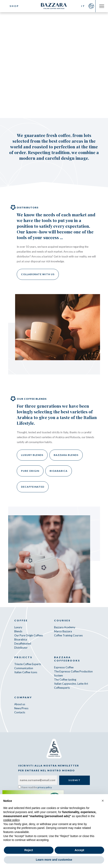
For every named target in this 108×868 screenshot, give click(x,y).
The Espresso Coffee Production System (73, 673)
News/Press (21, 708)
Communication (24, 668)
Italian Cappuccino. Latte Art (71, 684)
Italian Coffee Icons (26, 672)
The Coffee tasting (65, 680)
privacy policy (45, 787)
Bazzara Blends (66, 455)
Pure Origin (30, 471)
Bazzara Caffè (54, 6)
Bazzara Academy (65, 627)
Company (23, 697)
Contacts (20, 712)
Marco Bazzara (63, 631)
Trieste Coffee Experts (28, 664)
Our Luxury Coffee (31, 59)
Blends (18, 631)
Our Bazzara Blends (74, 59)
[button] (103, 801)
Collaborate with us (38, 274)
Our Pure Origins (34, 71)
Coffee (21, 620)
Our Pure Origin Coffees (29, 635)
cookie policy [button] (11, 820)
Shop (14, 6)
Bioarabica (59, 471)
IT (83, 6)
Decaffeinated (33, 487)
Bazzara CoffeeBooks (67, 659)
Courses (62, 620)
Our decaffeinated (54, 83)
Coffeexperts (62, 688)
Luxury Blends (32, 455)
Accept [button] (79, 850)
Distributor (21, 648)
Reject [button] (29, 850)
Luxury (18, 627)
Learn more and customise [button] (54, 860)
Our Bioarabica (72, 71)
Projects (23, 657)
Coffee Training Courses (68, 635)
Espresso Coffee (64, 667)
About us (20, 704)
